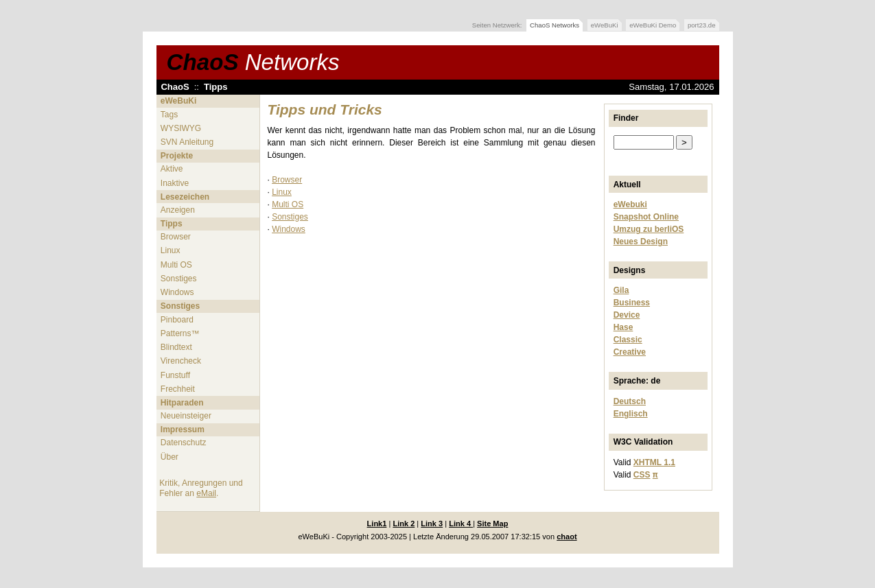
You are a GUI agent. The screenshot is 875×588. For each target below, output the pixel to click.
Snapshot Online (646, 217)
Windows (177, 292)
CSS (642, 475)
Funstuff (175, 375)
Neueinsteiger (186, 416)
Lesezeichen (185, 197)
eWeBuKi (605, 25)
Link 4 (461, 524)
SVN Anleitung (187, 142)
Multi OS (176, 265)
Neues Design (641, 242)
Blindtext (176, 347)
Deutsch (630, 401)
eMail (206, 493)
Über (170, 457)
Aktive (172, 169)
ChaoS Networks (555, 25)
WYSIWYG (181, 128)
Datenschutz (184, 443)
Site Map (492, 524)
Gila (621, 290)
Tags (169, 115)
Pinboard (177, 320)
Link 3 (432, 524)
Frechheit (178, 389)
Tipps (216, 87)
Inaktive (175, 183)
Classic (628, 340)
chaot (567, 537)
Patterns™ (180, 333)
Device (627, 315)
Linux (171, 250)
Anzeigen (178, 210)
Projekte (177, 156)
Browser (176, 237)
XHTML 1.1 (654, 462)
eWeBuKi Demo (653, 25)
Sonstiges (179, 279)
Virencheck (181, 361)
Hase (623, 327)
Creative (630, 352)
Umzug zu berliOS (649, 229)
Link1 (377, 524)
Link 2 (404, 524)
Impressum (183, 430)
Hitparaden (182, 403)
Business (632, 303)
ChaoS (253, 62)
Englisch (631, 414)
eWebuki (630, 204)
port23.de (702, 25)
